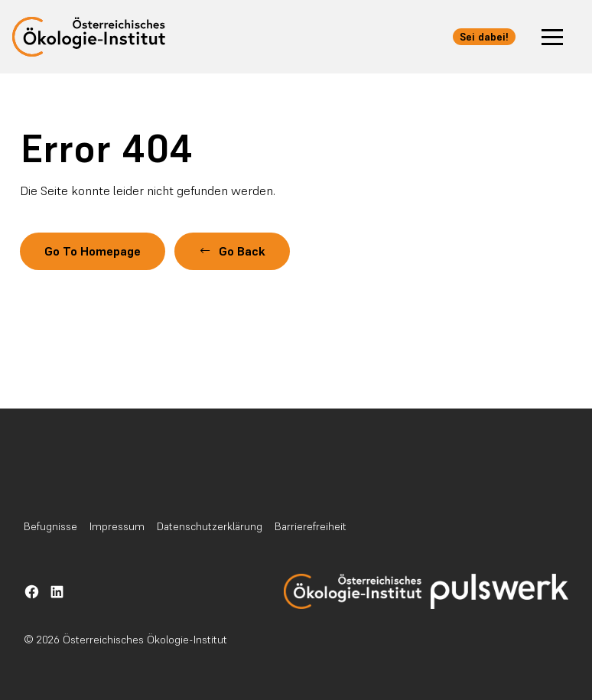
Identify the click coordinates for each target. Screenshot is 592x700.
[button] (552, 37)
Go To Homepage (95, 251)
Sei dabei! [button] (484, 37)
